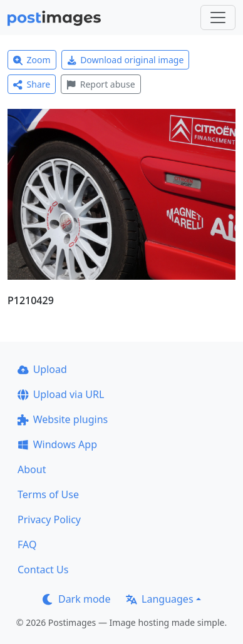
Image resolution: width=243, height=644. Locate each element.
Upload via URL (61, 394)
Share (32, 84)
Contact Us (43, 570)
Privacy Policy (49, 519)
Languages (159, 599)
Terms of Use (48, 494)
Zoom (32, 60)
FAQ (27, 544)
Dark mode (76, 599)
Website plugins (63, 419)
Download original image (126, 60)
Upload (42, 369)
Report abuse (101, 84)
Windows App (57, 444)
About (32, 469)
